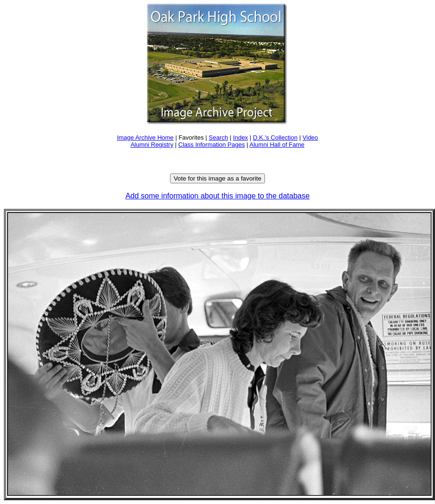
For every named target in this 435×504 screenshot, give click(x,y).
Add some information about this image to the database (217, 196)
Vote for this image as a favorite (218, 178)
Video (310, 138)
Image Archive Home (145, 138)
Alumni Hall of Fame (277, 145)
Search (218, 138)
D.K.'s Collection (275, 138)
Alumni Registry (152, 145)
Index (241, 138)
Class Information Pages (212, 145)
